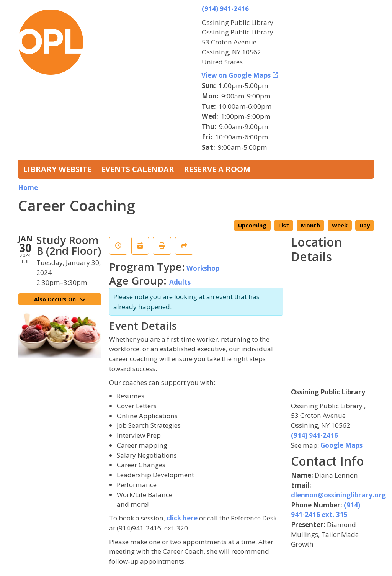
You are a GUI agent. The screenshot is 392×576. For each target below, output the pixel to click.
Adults (180, 282)
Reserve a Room (217, 169)
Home (28, 187)
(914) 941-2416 (225, 9)
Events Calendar (138, 169)
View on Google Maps (236, 75)
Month (310, 225)
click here (182, 518)
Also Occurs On (60, 299)
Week (340, 225)
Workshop (203, 268)
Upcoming (252, 225)
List (284, 225)
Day (365, 225)
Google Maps (341, 445)
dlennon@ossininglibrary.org (338, 495)
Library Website (57, 169)
